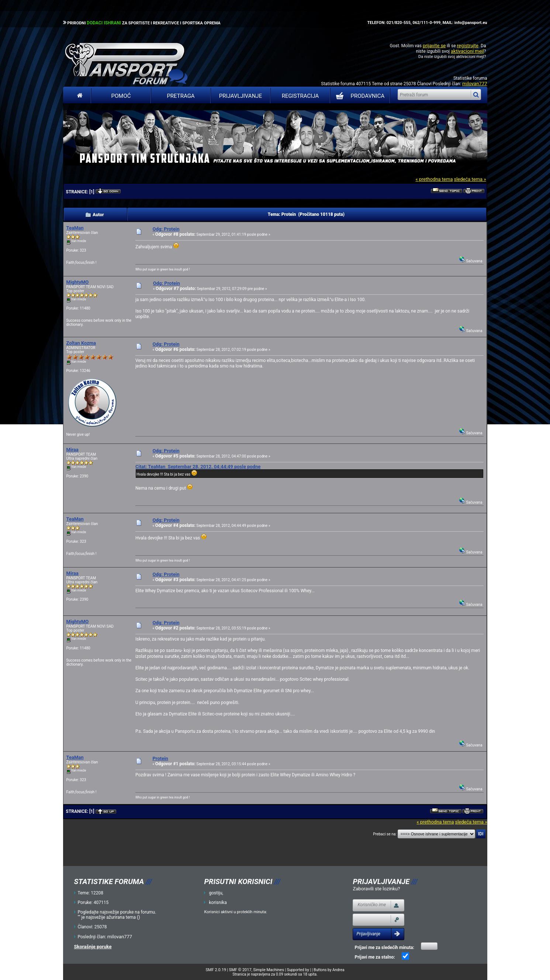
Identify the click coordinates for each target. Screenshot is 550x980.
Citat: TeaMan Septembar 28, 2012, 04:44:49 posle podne (198, 467)
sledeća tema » (470, 179)
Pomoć (121, 96)
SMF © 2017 (240, 970)
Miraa (72, 450)
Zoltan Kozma (81, 343)
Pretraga (181, 96)
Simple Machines (269, 970)
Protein (160, 758)
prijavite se (434, 46)
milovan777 (475, 84)
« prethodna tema (434, 179)
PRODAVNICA (359, 96)
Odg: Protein (166, 229)
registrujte (468, 46)
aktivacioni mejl (467, 51)
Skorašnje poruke (93, 947)
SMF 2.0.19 (216, 970)
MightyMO (78, 282)
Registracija (300, 96)
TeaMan (75, 228)
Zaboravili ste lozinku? (376, 889)
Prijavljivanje (241, 96)
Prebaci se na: (385, 834)
